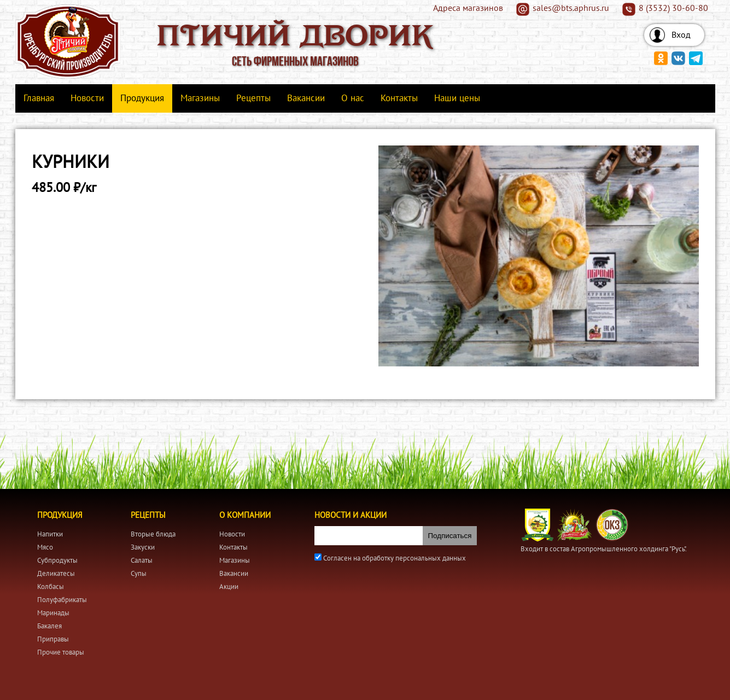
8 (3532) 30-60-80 (673, 8)
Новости (87, 98)
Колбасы (51, 587)
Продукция (142, 98)
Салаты (142, 561)
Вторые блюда (153, 534)
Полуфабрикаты (62, 600)
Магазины (200, 98)
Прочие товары (61, 652)
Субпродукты (57, 561)
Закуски (143, 547)
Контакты (399, 98)
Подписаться (450, 536)
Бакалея (49, 626)
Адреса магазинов (468, 8)
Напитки (50, 534)
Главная (39, 98)
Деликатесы (56, 574)
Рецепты (253, 98)
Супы (139, 574)
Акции (229, 587)
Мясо (45, 547)
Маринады (53, 613)
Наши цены (457, 98)
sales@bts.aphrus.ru (571, 8)
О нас (353, 98)
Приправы (53, 639)
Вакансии (306, 98)
